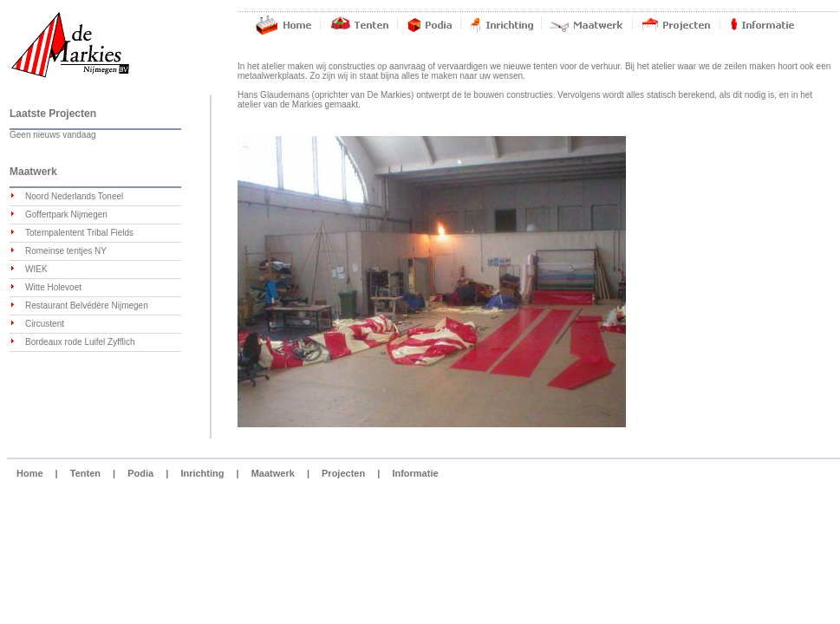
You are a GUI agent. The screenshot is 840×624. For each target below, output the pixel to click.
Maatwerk (33, 172)
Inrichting (202, 473)
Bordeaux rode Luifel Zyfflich (80, 342)
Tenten (85, 473)
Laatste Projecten (53, 114)
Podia (140, 473)
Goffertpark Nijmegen (66, 214)
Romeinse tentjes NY (66, 251)
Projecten (343, 473)
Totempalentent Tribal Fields (79, 233)
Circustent (45, 324)
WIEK (36, 269)
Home (30, 473)
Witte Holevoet (53, 287)
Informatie (415, 473)
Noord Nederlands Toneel (74, 196)
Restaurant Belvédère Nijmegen (87, 305)
